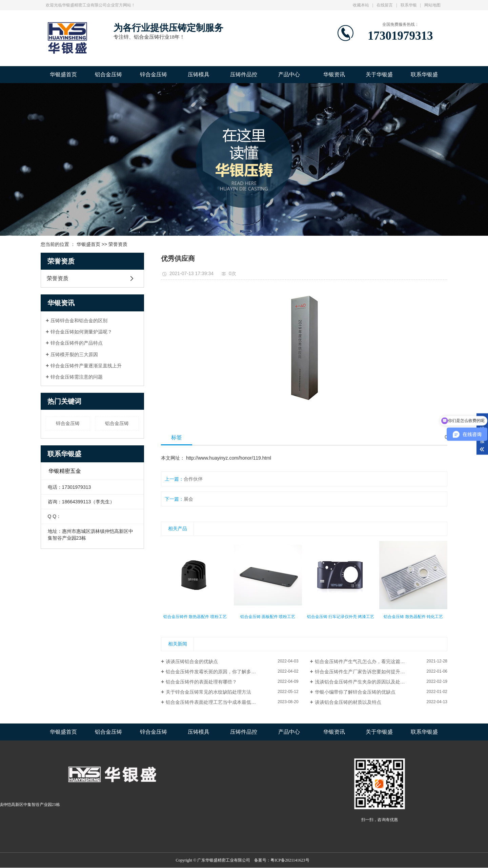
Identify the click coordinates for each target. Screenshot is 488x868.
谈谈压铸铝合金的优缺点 (192, 661)
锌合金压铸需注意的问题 (77, 377)
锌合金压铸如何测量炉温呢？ (81, 332)
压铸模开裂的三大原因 (74, 354)
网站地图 (432, 5)
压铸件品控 (244, 74)
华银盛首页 (63, 74)
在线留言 (385, 5)
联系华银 (409, 5)
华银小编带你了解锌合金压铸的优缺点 (355, 692)
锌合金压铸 (154, 74)
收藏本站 (361, 5)
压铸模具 (199, 74)
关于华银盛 (379, 74)
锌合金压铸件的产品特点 (77, 343)
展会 (188, 499)
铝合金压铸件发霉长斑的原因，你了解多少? (212, 672)
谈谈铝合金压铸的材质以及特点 (348, 702)
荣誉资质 (118, 244)
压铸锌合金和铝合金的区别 (79, 321)
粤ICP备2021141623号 (290, 860)
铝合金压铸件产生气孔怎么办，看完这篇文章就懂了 (369, 661)
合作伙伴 (193, 479)
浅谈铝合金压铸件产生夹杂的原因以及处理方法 (365, 682)
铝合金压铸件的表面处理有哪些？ (201, 682)
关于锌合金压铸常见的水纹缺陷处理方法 (208, 692)
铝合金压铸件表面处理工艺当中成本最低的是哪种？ (220, 702)
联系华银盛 (424, 74)
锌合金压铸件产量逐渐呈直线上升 (86, 366)
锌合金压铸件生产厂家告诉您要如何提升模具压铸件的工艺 (377, 672)
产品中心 (289, 74)
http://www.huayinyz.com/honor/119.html (229, 458)
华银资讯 (334, 74)
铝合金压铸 (108, 74)
